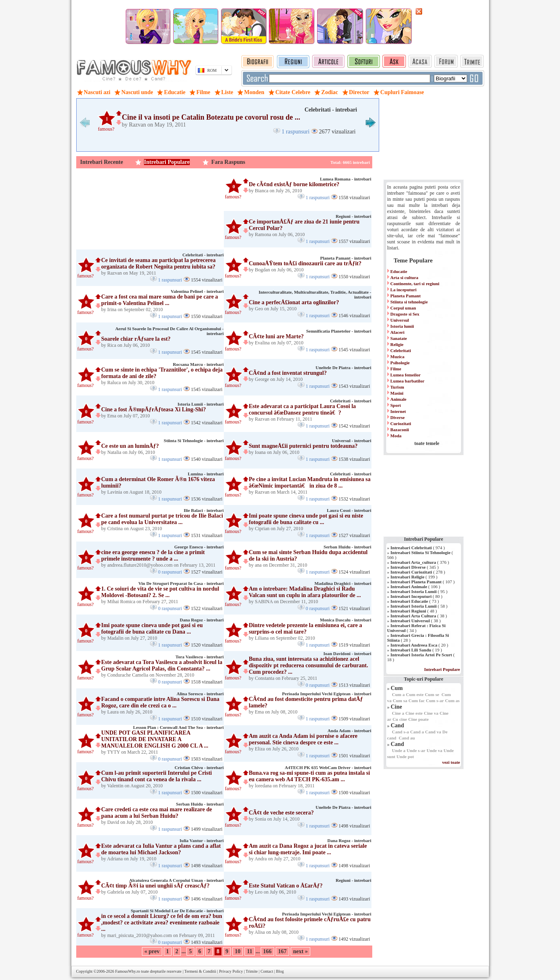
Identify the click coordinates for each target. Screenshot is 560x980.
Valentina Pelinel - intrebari (197, 291)
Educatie (399, 271)
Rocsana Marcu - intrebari (198, 364)
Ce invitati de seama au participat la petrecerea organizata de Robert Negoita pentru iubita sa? (159, 263)
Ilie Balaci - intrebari (204, 510)
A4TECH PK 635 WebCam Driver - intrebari (328, 767)
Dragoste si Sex (405, 314)
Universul (400, 320)
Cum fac (416, 701)
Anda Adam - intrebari (350, 731)
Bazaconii (400, 430)
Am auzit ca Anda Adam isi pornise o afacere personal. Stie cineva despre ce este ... (303, 739)
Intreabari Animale (409, 587)
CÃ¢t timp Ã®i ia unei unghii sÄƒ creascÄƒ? (156, 886)
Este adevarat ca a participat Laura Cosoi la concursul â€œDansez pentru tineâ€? (303, 409)
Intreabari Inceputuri (411, 596)
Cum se (432, 694)
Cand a (417, 732)
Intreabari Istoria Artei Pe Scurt (421, 655)
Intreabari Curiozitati (411, 572)
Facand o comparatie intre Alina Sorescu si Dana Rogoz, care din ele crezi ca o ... (161, 702)
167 (282, 951)
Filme (396, 369)
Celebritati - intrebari (331, 110)
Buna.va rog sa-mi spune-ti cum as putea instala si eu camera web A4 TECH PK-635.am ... (310, 776)
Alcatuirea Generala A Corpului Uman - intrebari (176, 880)
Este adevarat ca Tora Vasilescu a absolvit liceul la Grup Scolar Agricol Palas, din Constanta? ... (162, 665)
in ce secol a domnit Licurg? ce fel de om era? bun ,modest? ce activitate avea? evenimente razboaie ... (162, 923)
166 (267, 951)
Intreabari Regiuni (408, 611)
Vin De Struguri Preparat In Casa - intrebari (181, 583)
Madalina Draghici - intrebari (343, 583)
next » (300, 951)
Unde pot (405, 756)
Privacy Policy (231, 971)
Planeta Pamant (406, 296)
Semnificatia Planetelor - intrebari (339, 331)
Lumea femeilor (406, 375)
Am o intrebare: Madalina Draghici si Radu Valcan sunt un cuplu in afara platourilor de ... (305, 592)
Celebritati (401, 350)
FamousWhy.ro (128, 971)
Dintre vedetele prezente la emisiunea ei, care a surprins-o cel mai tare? (306, 629)
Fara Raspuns (228, 162)
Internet (398, 411)
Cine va (431, 713)
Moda (396, 436)
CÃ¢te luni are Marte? (276, 336)
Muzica (398, 357)
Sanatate (399, 338)
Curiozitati (401, 423)
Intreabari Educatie (409, 601)
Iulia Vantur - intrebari (202, 840)
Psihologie (400, 363)
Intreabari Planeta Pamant (416, 582)
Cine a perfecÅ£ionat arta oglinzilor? (294, 302)
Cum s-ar (435, 701)
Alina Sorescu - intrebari (200, 694)
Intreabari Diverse (408, 567)
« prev (152, 951)
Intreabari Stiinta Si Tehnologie (421, 552)
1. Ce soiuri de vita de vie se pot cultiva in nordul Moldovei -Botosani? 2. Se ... (160, 592)
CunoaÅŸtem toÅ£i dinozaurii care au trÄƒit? (305, 263)
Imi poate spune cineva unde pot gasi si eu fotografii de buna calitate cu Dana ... (152, 629)
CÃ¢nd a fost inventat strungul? (288, 373)
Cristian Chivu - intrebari (199, 767)
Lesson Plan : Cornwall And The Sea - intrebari (178, 727)
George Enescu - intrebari (199, 547)
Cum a (398, 694)
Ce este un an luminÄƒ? (130, 446)
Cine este (414, 713)
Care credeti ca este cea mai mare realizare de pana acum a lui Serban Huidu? (157, 813)
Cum (397, 688)
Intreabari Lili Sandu (411, 650)
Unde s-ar (416, 750)
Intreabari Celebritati (411, 548)
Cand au (407, 738)
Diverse (398, 417)
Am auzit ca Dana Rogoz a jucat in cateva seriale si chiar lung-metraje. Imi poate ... (308, 849)
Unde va (434, 750)
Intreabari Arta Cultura (413, 616)
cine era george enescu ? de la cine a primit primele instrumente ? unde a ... (153, 556)
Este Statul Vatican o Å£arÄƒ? (286, 886)
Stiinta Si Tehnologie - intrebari (194, 441)
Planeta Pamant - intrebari (346, 258)
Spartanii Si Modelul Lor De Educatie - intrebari (177, 911)
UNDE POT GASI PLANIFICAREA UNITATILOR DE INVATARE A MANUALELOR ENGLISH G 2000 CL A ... (155, 739)
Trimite (252, 971)
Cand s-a (401, 732)
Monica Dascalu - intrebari (346, 620)
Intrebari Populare (167, 162)
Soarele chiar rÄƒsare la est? (136, 339)
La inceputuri (403, 290)
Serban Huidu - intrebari (347, 547)
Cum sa (400, 701)
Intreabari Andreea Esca (414, 645)
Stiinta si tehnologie (409, 302)
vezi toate (451, 762)
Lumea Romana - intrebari (346, 179)
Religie (397, 344)
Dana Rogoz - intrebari (202, 620)
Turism (397, 387)
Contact (267, 971)
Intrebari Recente (102, 162)
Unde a (399, 750)
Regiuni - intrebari (354, 216)
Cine (397, 707)
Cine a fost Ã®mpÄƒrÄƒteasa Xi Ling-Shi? (154, 409)
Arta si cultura (404, 277)
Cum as (453, 701)
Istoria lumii (402, 326)
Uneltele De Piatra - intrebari (343, 367)
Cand (398, 725)
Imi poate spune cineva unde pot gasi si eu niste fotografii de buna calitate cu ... (306, 519)
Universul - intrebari (352, 441)
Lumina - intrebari (206, 474)
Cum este (415, 694)
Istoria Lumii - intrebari (201, 404)
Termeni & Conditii (201, 971)
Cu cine (400, 719)
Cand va (433, 732)
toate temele (427, 443)
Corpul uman (403, 308)
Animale (399, 399)
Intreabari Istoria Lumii (414, 591)
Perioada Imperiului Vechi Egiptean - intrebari (326, 694)
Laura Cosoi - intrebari (349, 510)
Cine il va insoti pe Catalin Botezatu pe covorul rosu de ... (211, 117)
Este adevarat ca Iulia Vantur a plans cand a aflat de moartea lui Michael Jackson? (161, 849)
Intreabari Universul (410, 621)
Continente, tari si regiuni (415, 284)
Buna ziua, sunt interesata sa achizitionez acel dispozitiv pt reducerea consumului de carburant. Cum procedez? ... (309, 665)
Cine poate (418, 719)
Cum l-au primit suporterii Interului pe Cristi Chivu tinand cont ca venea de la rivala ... (157, 776)
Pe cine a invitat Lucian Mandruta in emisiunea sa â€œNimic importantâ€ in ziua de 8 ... (310, 482)
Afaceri (398, 332)
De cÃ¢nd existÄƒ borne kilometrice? (294, 184)
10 (238, 951)
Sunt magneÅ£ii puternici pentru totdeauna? (303, 446)
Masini (397, 393)
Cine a (398, 713)
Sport (396, 405)
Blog (280, 971)
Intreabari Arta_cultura (413, 562)
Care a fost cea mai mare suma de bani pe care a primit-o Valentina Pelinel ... (160, 300)
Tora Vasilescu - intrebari (200, 657)
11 (250, 951)
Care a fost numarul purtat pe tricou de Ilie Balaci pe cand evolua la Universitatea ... (162, 519)
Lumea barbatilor (408, 381)
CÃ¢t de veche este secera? (281, 813)
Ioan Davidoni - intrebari (347, 653)
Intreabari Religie (408, 577)
